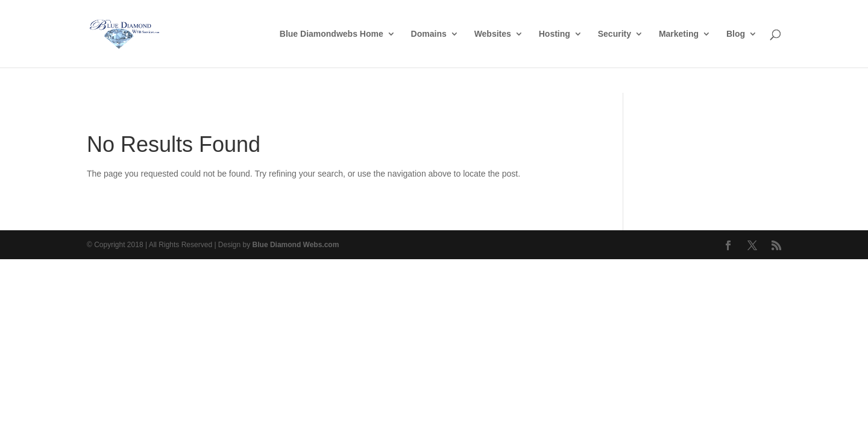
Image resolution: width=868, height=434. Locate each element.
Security (615, 34)
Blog (736, 34)
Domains (429, 34)
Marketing (679, 34)
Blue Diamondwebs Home (332, 34)
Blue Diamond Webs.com (296, 245)
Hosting (555, 34)
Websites (493, 34)
